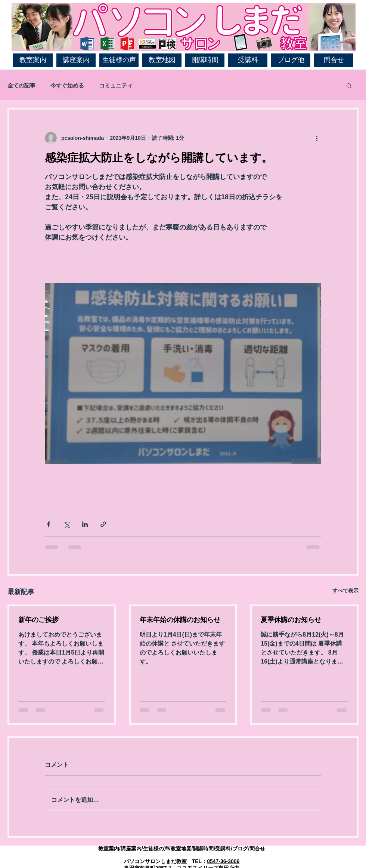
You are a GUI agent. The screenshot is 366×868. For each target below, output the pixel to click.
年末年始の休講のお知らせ (180, 620)
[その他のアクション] (317, 138)
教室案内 (109, 849)
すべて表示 (345, 591)
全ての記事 (21, 85)
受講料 (223, 849)
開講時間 (203, 849)
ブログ (240, 849)
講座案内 (131, 849)
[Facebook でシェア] (48, 524)
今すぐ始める (67, 85)
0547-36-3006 (223, 861)
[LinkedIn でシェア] (85, 524)
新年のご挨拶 (38, 620)
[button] (349, 85)
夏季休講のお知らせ (291, 620)
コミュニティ (116, 85)
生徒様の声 (156, 849)
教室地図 (181, 849)
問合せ (257, 849)
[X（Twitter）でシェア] (67, 524)
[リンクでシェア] (103, 524)
